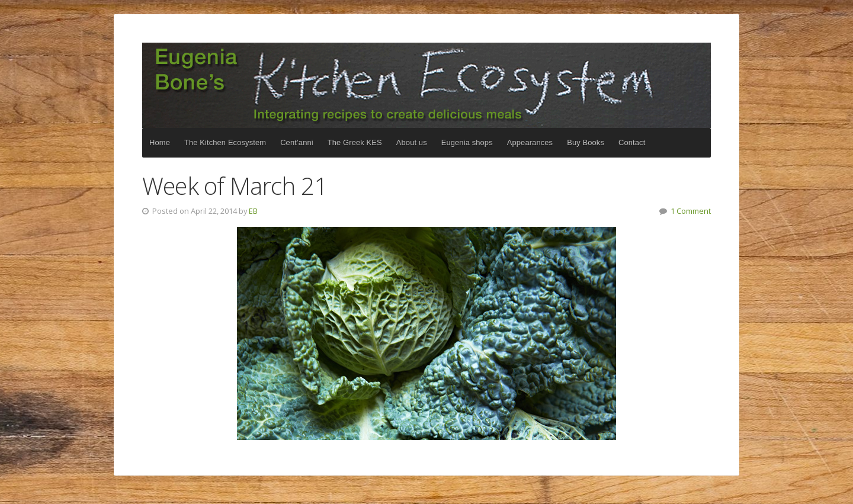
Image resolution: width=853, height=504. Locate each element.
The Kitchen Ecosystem (426, 85)
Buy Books (586, 142)
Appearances (530, 142)
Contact (632, 142)
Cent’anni (297, 142)
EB (253, 211)
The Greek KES (355, 142)
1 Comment (691, 211)
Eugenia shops (467, 142)
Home (160, 142)
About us (412, 142)
